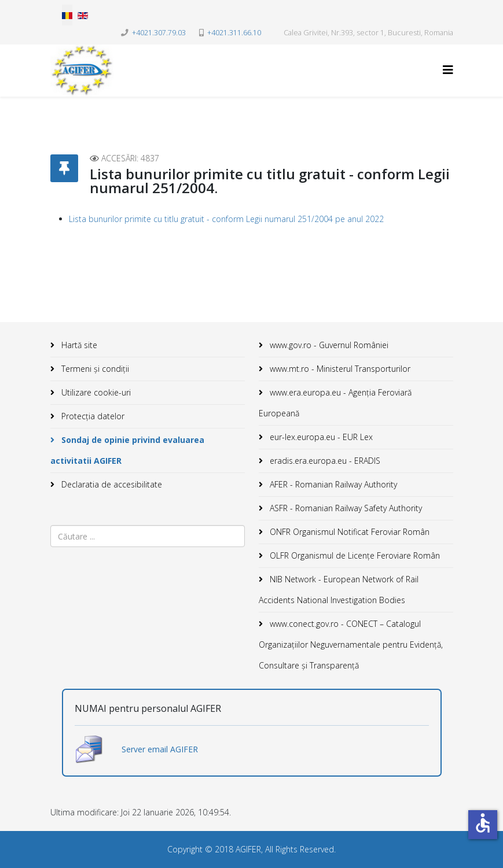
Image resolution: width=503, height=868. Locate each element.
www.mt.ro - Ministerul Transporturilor (339, 369)
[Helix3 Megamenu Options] (448, 70)
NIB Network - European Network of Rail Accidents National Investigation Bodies (339, 590)
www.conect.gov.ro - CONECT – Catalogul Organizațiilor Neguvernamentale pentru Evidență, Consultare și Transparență (351, 644)
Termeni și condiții (94, 369)
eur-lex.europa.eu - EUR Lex (320, 437)
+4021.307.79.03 (159, 33)
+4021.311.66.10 (234, 33)
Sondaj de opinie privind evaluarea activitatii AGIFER (127, 450)
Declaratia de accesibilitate (111, 484)
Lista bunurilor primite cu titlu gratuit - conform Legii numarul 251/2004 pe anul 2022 (226, 219)
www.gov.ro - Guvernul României (328, 345)
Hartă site (78, 345)
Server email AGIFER (160, 749)
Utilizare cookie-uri (95, 392)
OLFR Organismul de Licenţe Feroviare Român (354, 555)
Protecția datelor (92, 416)
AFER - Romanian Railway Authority (332, 484)
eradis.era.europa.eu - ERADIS (324, 461)
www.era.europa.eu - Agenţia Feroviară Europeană (335, 403)
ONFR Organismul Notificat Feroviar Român (348, 532)
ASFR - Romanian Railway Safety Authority (345, 508)
